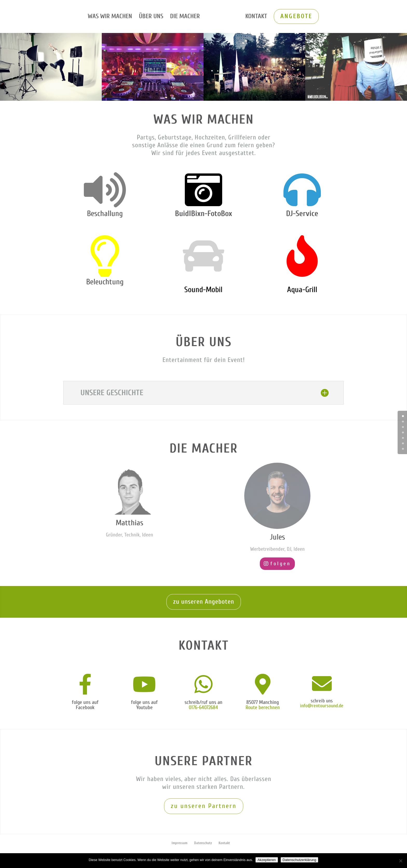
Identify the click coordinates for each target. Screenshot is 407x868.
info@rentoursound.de (322, 706)
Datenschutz (203, 843)
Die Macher (186, 17)
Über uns (152, 17)
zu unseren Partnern (204, 806)
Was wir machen (111, 17)
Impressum (179, 843)
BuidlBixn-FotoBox (203, 214)
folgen (281, 564)
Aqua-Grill (302, 290)
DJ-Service (302, 214)
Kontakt (255, 17)
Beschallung (105, 214)
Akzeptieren (267, 860)
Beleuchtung (105, 282)
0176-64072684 (203, 707)
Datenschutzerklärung (300, 860)
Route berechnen (263, 707)
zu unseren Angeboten (204, 602)
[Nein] (401, 861)
